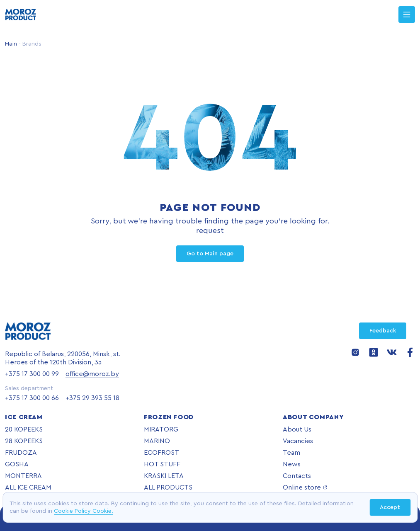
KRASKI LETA (164, 476)
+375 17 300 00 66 (32, 398)
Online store (305, 487)
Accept (390, 507)
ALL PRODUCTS (168, 487)
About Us (297, 429)
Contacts (297, 476)
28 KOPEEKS (24, 441)
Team (291, 453)
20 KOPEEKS (24, 429)
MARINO (157, 441)
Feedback (383, 331)
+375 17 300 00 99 (32, 374)
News (292, 464)
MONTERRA (23, 476)
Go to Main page (210, 254)
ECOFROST (161, 453)
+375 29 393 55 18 (92, 398)
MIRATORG (161, 429)
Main (11, 44)
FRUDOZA (21, 453)
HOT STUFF (162, 464)
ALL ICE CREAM (28, 487)
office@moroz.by (92, 374)
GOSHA (17, 464)
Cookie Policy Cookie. (84, 511)
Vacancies (298, 441)
